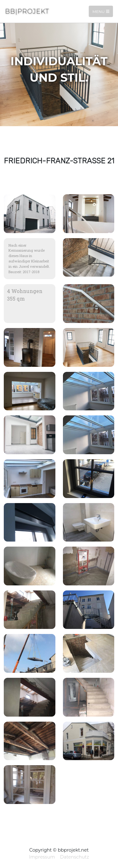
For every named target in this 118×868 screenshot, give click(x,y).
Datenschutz (75, 857)
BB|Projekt (27, 11)
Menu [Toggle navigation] (101, 11)
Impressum (42, 857)
